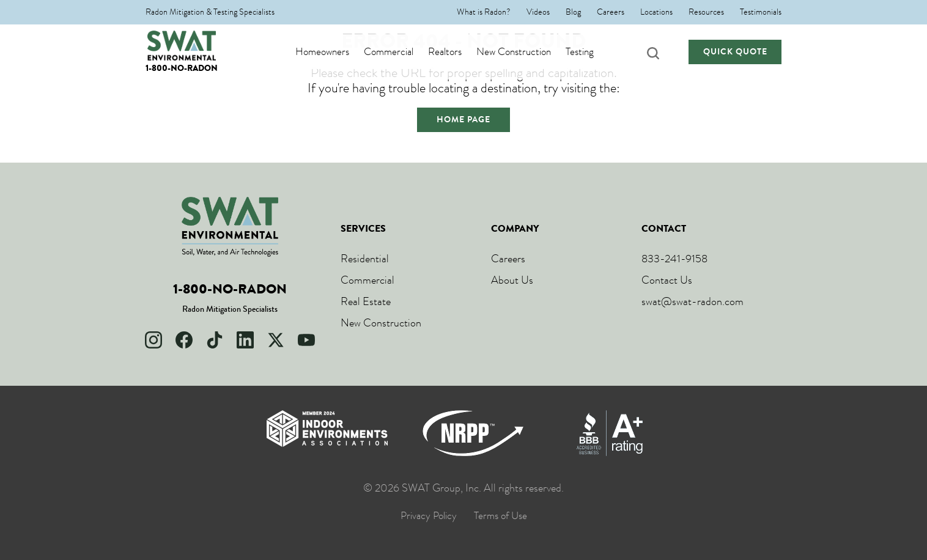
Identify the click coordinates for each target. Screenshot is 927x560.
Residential (365, 259)
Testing (591, 52)
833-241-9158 (674, 259)
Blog (573, 12)
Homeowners (334, 52)
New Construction (525, 52)
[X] (276, 340)
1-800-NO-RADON (182, 68)
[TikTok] (215, 340)
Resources (706, 12)
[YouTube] (306, 340)
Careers (611, 12)
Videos (538, 12)
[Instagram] (153, 340)
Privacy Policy (429, 516)
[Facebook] (184, 340)
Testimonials (761, 12)
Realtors (456, 52)
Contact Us (667, 280)
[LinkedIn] (245, 340)
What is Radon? (484, 12)
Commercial (400, 52)
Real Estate (366, 301)
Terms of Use (500, 516)
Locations (656, 12)
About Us (512, 280)
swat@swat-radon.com (692, 301)
